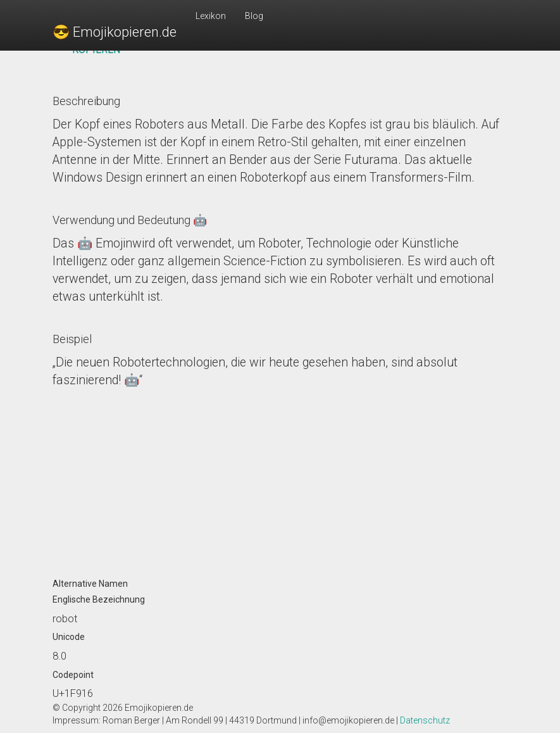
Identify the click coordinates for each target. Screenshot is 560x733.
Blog (254, 16)
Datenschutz (425, 720)
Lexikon (211, 16)
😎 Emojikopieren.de (115, 32)
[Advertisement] (280, 478)
